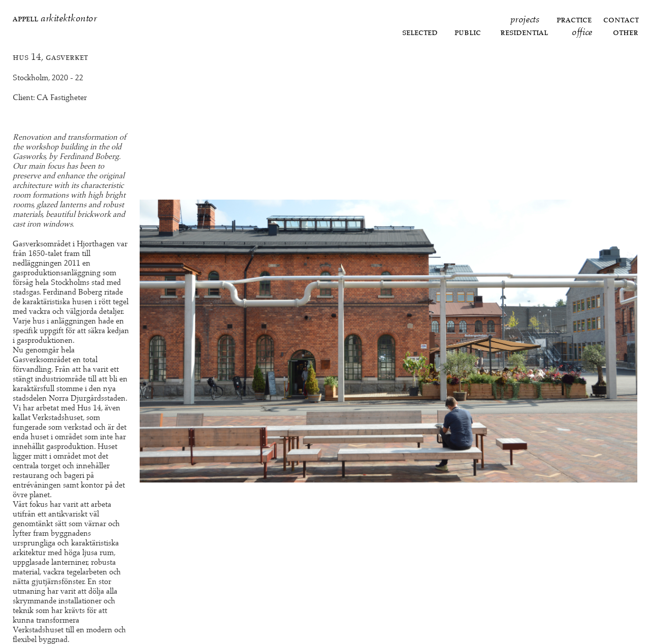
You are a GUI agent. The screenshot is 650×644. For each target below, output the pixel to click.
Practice (574, 19)
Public (468, 32)
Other (626, 32)
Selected (420, 32)
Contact (621, 19)
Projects (525, 19)
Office (582, 32)
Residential (524, 32)
